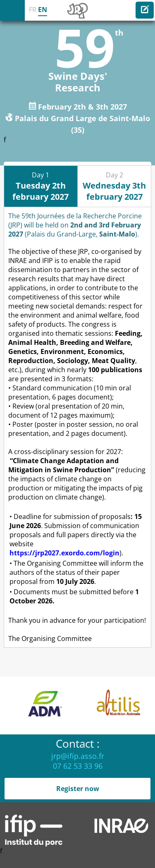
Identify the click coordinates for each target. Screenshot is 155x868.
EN (43, 10)
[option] (56, 705)
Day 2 (114, 186)
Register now (78, 789)
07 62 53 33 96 (78, 766)
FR (33, 10)
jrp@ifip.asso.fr (78, 756)
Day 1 (41, 186)
